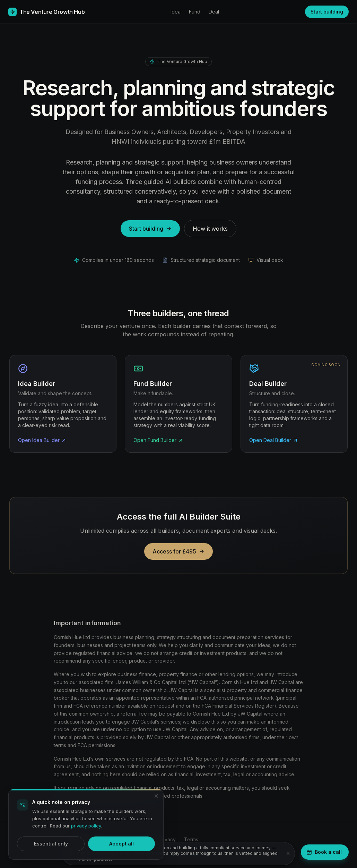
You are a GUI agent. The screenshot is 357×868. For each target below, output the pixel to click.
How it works (210, 229)
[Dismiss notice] (288, 853)
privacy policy (86, 826)
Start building (327, 12)
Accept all (121, 844)
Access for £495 (178, 551)
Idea (176, 12)
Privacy (167, 839)
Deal (214, 12)
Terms (191, 839)
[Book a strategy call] (325, 852)
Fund (195, 12)
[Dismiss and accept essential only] (156, 796)
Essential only (51, 844)
